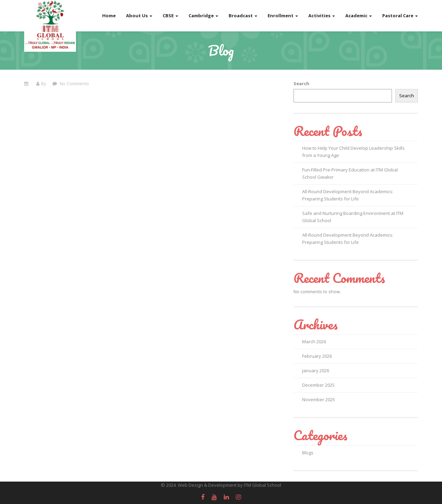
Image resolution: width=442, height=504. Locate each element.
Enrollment (283, 16)
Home (109, 16)
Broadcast (243, 16)
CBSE (170, 16)
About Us (139, 16)
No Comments (74, 83)
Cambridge (203, 16)
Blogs (308, 453)
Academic (359, 16)
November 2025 (319, 399)
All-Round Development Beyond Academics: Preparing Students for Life (348, 195)
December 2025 (318, 385)
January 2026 (316, 370)
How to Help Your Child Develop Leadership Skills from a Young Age (353, 152)
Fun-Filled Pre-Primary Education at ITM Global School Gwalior (350, 173)
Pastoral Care (400, 16)
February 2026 (317, 356)
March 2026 (314, 342)
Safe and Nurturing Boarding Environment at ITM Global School (353, 217)
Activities (322, 16)
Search (301, 83)
